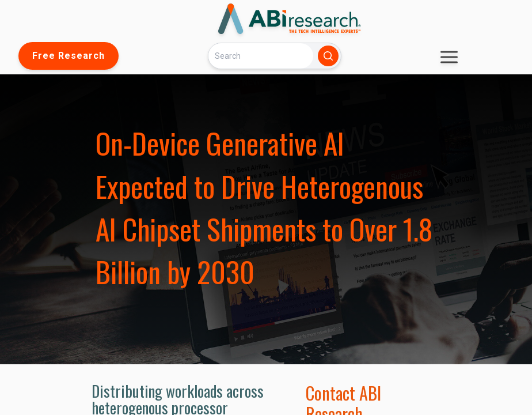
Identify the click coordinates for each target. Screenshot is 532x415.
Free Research (69, 56)
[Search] (261, 56)
